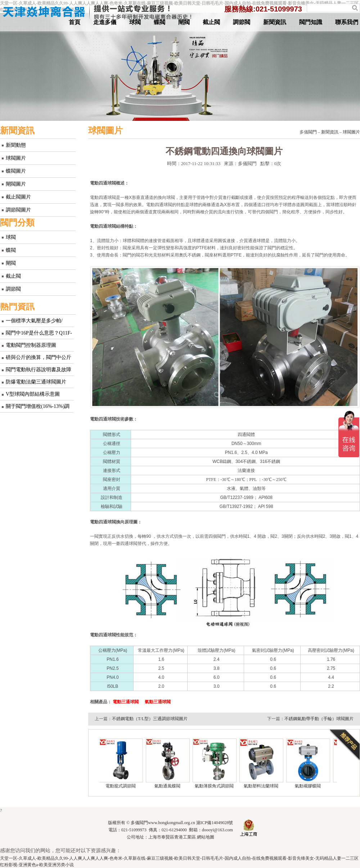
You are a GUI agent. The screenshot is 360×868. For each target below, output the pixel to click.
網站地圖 (206, 837)
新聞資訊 (275, 22)
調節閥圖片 (18, 210)
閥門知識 (311, 22)
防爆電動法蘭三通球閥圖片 (36, 382)
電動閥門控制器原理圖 (31, 345)
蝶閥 (159, 22)
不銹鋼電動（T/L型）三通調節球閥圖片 (150, 719)
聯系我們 (347, 22)
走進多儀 (105, 22)
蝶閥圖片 (16, 171)
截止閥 (211, 22)
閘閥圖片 (16, 184)
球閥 (135, 22)
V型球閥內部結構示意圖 (33, 394)
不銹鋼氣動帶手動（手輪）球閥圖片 (319, 719)
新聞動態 (16, 145)
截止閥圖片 (18, 197)
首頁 (75, 22)
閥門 (312, 132)
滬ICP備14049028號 (215, 823)
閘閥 (184, 22)
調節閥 (242, 22)
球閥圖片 (16, 158)
